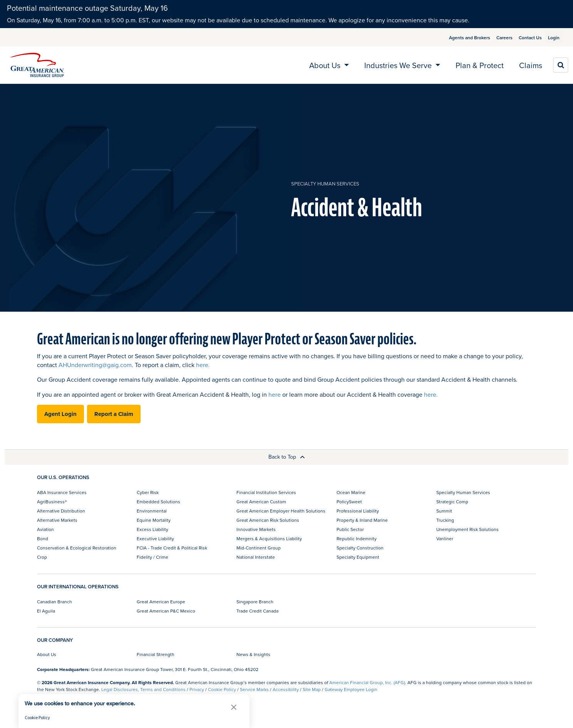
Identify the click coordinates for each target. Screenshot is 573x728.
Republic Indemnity (357, 538)
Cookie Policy (222, 689)
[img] (37, 65)
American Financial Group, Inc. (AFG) (367, 682)
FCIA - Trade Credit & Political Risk (172, 548)
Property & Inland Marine (362, 520)
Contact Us (521, 38)
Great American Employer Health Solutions (281, 511)
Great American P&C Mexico (166, 611)
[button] (234, 707)
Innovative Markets (256, 529)
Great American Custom (261, 502)
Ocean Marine (351, 492)
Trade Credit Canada (257, 611)
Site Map (312, 689)
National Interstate (256, 557)
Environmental (152, 511)
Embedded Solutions (158, 502)
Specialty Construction (360, 548)
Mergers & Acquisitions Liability (269, 538)
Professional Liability (358, 511)
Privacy (197, 689)
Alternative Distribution (61, 511)
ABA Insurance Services (62, 492)
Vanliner (445, 538)
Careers (495, 38)
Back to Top (287, 457)
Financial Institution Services (266, 492)
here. (203, 365)
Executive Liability (155, 538)
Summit (444, 511)
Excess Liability (152, 529)
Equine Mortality (154, 520)
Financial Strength (156, 654)
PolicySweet (349, 502)
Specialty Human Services (325, 184)
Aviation (45, 529)
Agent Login (60, 414)
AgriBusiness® (52, 502)
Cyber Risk (148, 492)
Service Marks (254, 689)
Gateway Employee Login (351, 689)
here (275, 394)
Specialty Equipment (358, 557)
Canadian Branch (54, 602)
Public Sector (350, 529)
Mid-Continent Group (259, 548)
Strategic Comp (452, 502)
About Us (47, 654)
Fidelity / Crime (152, 557)
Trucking (445, 520)
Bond (43, 538)
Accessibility (286, 689)
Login (551, 38)
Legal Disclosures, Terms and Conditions (143, 689)
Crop (42, 557)
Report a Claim (114, 414)
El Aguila (46, 611)
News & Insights (253, 654)
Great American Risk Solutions (268, 520)
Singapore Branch (255, 602)
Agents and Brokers (460, 38)
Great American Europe (161, 602)
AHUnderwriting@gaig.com (95, 365)
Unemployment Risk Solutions (467, 529)
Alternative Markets (57, 520)
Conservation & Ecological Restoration (77, 548)
